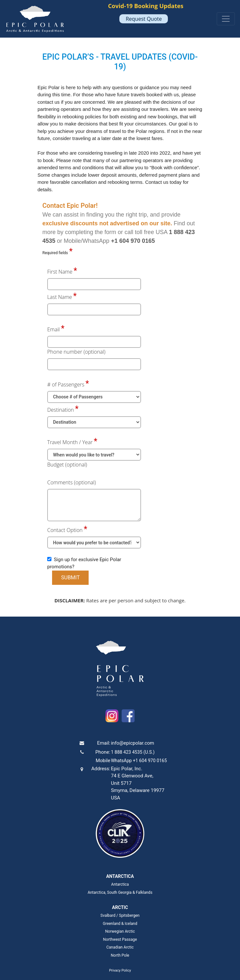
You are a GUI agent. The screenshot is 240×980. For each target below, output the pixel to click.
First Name (60, 272)
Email (54, 329)
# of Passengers (66, 384)
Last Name (60, 297)
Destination (60, 410)
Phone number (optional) (76, 352)
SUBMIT (70, 578)
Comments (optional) (71, 482)
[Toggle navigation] (226, 19)
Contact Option (65, 530)
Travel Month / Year (70, 442)
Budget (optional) (67, 465)
